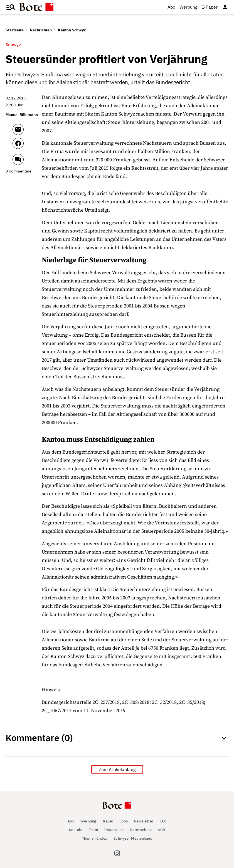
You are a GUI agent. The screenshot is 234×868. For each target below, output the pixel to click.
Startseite (15, 30)
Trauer (108, 821)
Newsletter (144, 821)
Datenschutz (141, 830)
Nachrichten (41, 30)
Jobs (124, 821)
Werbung (188, 7)
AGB (162, 830)
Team (93, 830)
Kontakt (76, 830)
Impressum (114, 830)
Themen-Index (95, 838)
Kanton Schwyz (72, 30)
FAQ (163, 821)
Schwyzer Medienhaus (133, 838)
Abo (171, 7)
